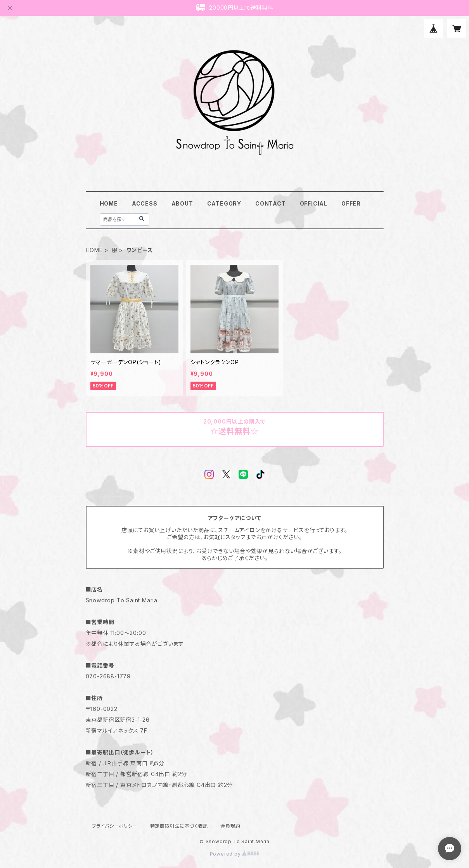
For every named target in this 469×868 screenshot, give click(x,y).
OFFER (351, 203)
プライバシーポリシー (115, 826)
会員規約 (230, 826)
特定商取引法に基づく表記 (179, 826)
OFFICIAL (314, 203)
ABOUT (182, 203)
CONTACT (271, 203)
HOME (109, 203)
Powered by (235, 854)
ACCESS (145, 203)
